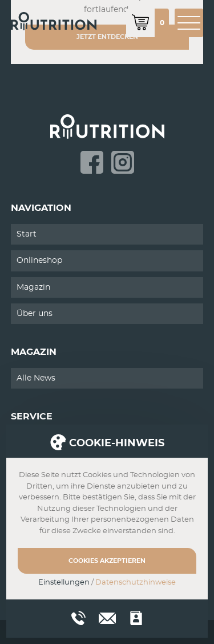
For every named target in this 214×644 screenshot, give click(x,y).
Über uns (35, 314)
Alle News (36, 378)
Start (27, 234)
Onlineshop (39, 261)
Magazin (33, 287)
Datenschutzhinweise (136, 583)
